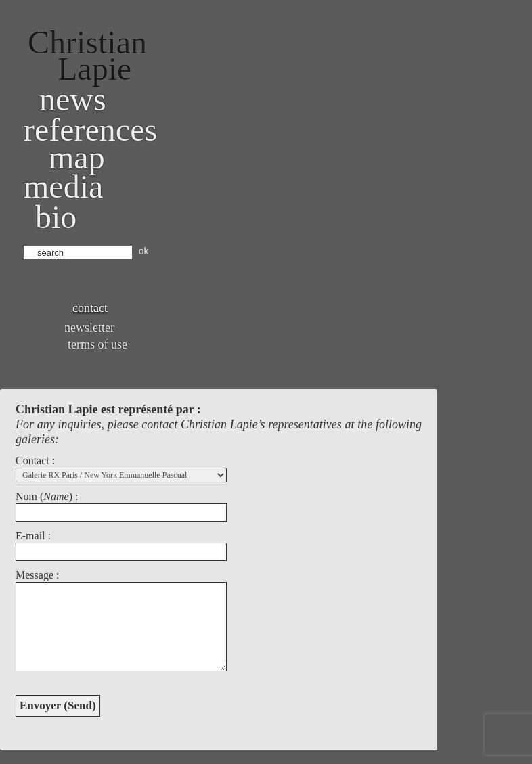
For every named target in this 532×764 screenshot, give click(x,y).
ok (144, 251)
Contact (90, 308)
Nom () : (47, 496)
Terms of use (97, 344)
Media (63, 186)
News (73, 99)
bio (56, 217)
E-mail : (33, 536)
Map (77, 157)
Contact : (35, 460)
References (90, 130)
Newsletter (89, 328)
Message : (37, 575)
